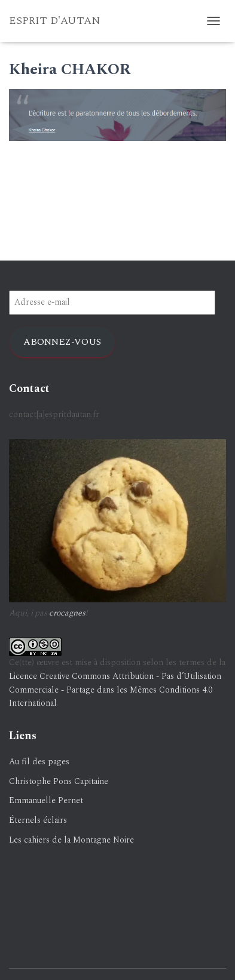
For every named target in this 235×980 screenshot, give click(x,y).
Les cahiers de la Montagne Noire (71, 840)
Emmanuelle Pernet (46, 800)
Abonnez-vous (62, 342)
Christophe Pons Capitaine (59, 781)
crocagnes (67, 613)
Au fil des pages (39, 762)
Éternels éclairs (38, 820)
